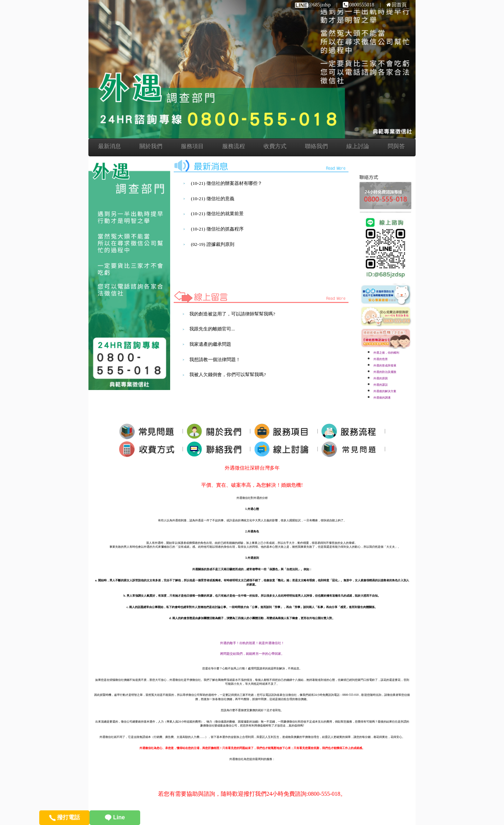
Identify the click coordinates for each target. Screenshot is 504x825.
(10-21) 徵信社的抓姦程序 (217, 229)
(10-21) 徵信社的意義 (212, 199)
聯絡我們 (316, 146)
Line (115, 817)
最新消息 (110, 146)
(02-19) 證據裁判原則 (212, 244)
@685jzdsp (312, 5)
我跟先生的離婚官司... (212, 329)
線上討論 (358, 146)
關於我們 (151, 146)
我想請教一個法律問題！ (215, 360)
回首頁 (396, 5)
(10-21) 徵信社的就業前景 (217, 214)
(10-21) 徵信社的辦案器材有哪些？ (226, 183)
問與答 (396, 146)
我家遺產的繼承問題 (210, 344)
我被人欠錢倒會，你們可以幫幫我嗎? (228, 374)
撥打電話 (64, 817)
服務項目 (192, 146)
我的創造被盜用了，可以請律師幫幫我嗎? (232, 314)
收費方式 (275, 146)
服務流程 (234, 146)
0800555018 (358, 5)
